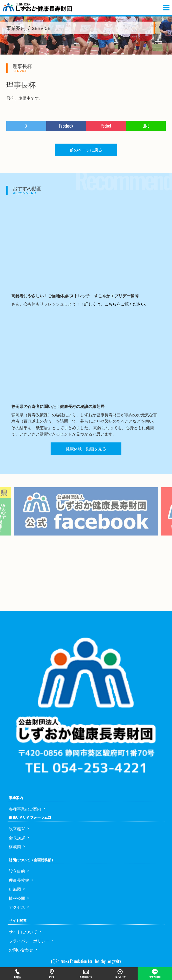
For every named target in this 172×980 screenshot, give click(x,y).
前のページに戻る (86, 150)
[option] (86, 519)
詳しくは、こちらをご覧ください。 (117, 304)
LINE (146, 126)
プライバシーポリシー (29, 941)
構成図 (15, 846)
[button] (166, 7)
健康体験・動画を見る (86, 449)
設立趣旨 (17, 828)
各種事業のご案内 (25, 809)
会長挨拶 (17, 837)
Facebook (66, 126)
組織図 (15, 889)
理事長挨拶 (19, 880)
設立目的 (17, 871)
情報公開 (17, 898)
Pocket (106, 126)
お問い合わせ (21, 950)
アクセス (17, 907)
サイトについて (23, 932)
